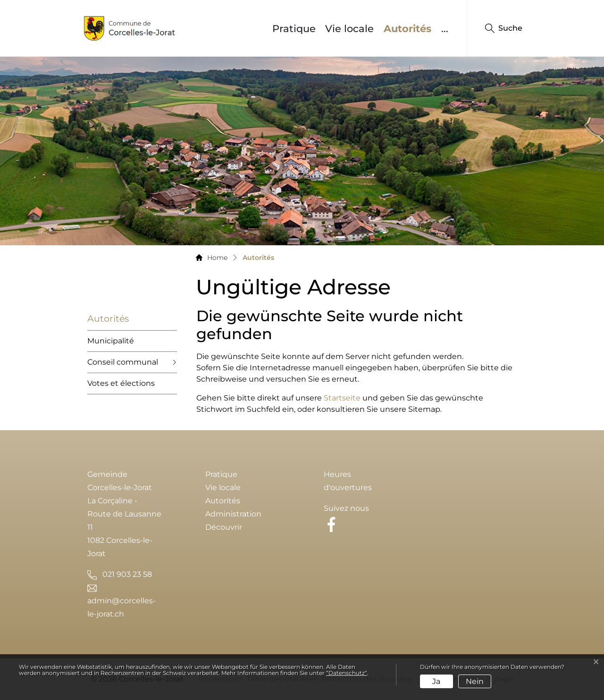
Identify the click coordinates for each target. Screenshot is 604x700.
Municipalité (111, 341)
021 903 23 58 (127, 574)
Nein (475, 681)
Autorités (410, 28)
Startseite (342, 398)
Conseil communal (123, 362)
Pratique (294, 29)
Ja (436, 681)
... (445, 29)
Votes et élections (121, 383)
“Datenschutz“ (347, 673)
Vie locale (349, 29)
